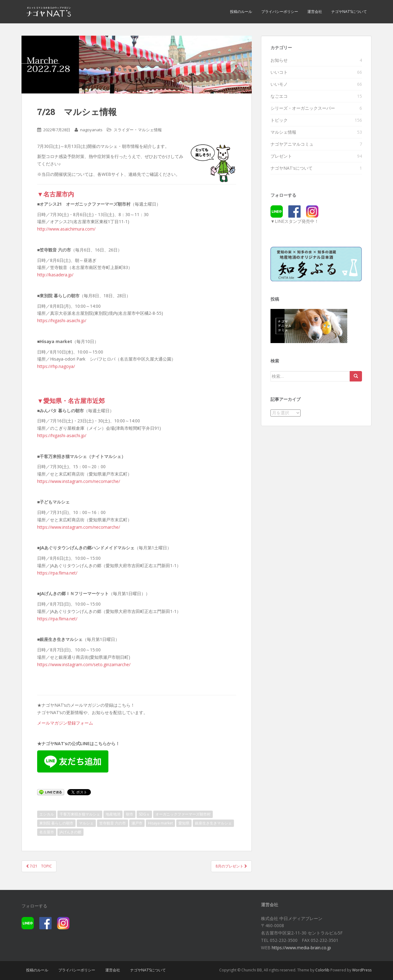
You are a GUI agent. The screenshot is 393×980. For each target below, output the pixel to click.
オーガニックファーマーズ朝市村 (183, 814)
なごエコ (279, 96)
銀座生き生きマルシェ (213, 823)
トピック (279, 120)
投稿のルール (241, 12)
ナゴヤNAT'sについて (292, 168)
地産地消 (113, 814)
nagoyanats (91, 130)
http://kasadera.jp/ (55, 275)
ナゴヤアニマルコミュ (292, 144)
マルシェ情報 (150, 130)
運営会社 (315, 12)
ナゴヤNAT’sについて (349, 12)
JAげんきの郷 (70, 832)
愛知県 (184, 823)
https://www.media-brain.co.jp (301, 948)
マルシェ (86, 823)
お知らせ (279, 60)
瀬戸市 (137, 823)
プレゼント (281, 156)
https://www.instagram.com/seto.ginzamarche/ (84, 664)
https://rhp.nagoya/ (56, 366)
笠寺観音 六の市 (113, 823)
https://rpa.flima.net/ (57, 573)
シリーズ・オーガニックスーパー (303, 108)
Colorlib (322, 970)
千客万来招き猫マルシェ (80, 814)
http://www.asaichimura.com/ (66, 229)
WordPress (362, 970)
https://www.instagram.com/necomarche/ (79, 481)
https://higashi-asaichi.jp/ (62, 320)
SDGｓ (144, 814)
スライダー (124, 130)
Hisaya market (160, 823)
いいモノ (279, 84)
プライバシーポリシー (280, 12)
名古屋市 (47, 832)
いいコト (279, 72)
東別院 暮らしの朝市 (56, 823)
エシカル (47, 814)
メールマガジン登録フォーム (65, 723)
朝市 (130, 814)
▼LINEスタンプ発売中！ (295, 221)
